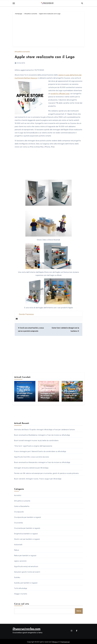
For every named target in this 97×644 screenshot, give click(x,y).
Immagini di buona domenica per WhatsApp (31, 467)
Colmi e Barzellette (22, 505)
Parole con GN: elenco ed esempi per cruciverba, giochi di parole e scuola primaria (46, 472)
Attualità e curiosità (22, 52)
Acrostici (18, 494)
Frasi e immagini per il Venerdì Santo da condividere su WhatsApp (40, 451)
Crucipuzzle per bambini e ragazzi (28, 516)
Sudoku (17, 576)
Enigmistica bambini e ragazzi (26, 533)
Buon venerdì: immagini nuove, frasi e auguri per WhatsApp (38, 478)
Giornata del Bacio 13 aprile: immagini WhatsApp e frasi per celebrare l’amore (44, 429)
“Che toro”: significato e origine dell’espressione (33, 445)
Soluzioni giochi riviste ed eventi (27, 571)
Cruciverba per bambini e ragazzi (27, 527)
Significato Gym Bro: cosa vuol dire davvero (32, 456)
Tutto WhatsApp (21, 587)
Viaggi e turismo (21, 593)
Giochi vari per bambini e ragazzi (27, 538)
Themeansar (65, 641)
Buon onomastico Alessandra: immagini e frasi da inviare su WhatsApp (42, 461)
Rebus (17, 549)
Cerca (79, 610)
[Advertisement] (49, 30)
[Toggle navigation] (14, 3)
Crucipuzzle (19, 511)
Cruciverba (18, 522)
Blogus (55, 641)
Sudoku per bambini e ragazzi (26, 582)
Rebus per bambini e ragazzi (25, 555)
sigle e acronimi (20, 560)
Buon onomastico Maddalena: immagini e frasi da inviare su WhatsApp (48, 393)
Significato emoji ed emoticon (26, 566)
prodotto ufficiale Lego (60, 94)
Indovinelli (18, 544)
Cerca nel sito (22, 603)
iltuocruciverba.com (27, 628)
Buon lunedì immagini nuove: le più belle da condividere (36, 440)
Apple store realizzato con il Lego (46, 57)
